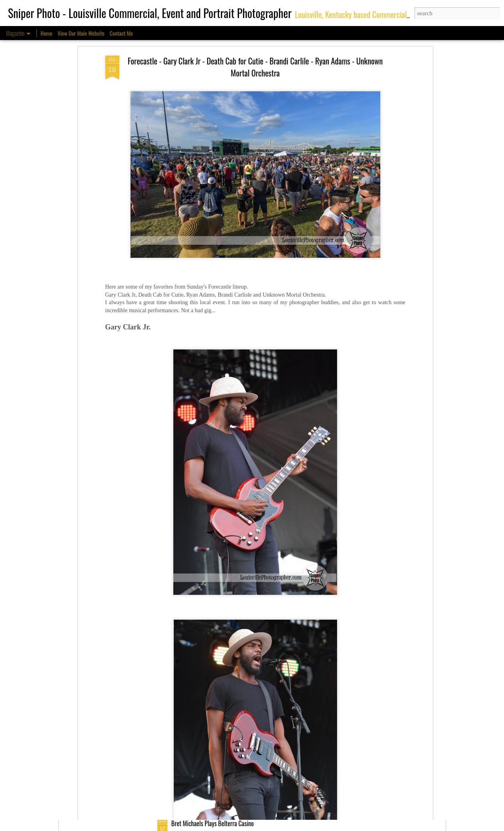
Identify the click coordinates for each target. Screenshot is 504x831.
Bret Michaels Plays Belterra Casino (213, 823)
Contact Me (121, 33)
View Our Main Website (81, 33)
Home (46, 33)
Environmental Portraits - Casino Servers (218, 732)
